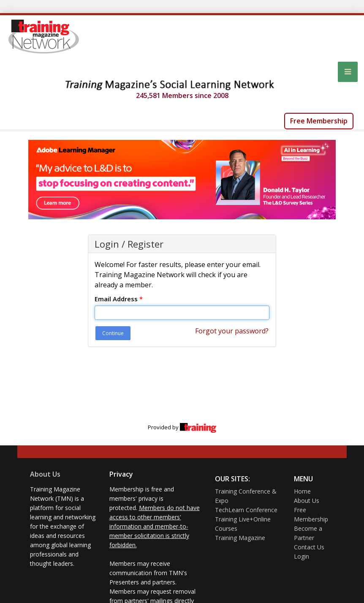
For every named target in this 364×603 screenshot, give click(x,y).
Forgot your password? (232, 331)
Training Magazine (240, 538)
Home (302, 491)
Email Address (119, 299)
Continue (113, 333)
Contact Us (309, 547)
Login (302, 556)
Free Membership (319, 121)
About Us (45, 474)
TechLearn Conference (246, 510)
